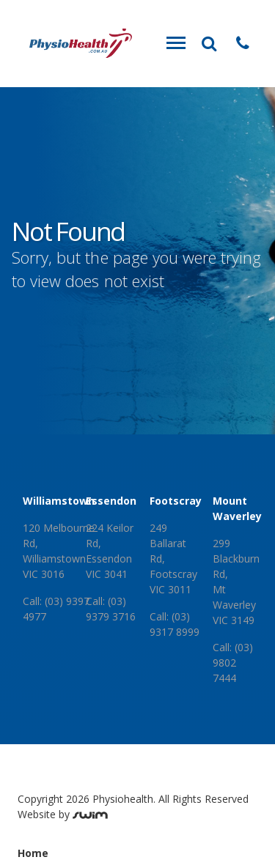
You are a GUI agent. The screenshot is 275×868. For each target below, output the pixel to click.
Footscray (176, 501)
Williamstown (59, 501)
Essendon (111, 501)
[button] (243, 43)
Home (33, 853)
